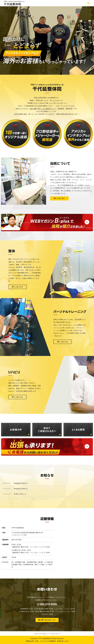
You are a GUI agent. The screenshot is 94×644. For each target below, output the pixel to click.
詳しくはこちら (59, 198)
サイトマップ (55, 634)
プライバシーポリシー (41, 634)
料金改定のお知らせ (21, 483)
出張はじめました (20, 494)
